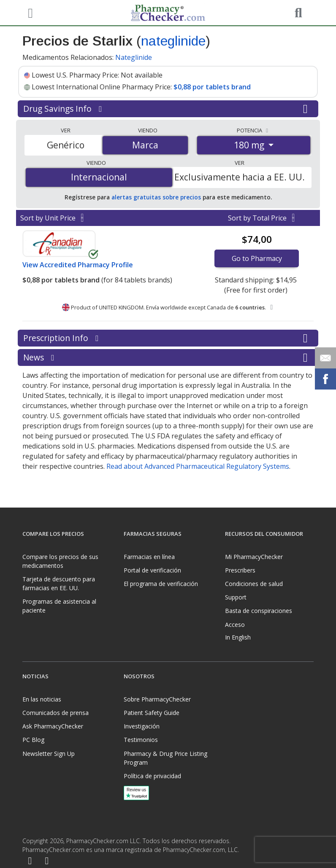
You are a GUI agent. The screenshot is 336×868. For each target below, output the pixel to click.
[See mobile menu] (29, 12)
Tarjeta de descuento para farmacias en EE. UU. (59, 583)
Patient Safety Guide (152, 713)
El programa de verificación (161, 584)
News (168, 357)
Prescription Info (168, 338)
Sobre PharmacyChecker (157, 699)
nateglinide (173, 41)
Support (236, 597)
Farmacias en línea (149, 557)
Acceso (235, 625)
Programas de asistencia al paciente (59, 606)
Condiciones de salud (254, 584)
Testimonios (141, 740)
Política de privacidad (152, 776)
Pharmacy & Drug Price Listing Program (165, 758)
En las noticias (42, 699)
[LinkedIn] (47, 861)
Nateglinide (134, 57)
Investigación (142, 726)
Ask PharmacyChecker (53, 726)
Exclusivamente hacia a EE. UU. (240, 177)
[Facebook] (30, 861)
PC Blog (33, 740)
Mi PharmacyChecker (254, 557)
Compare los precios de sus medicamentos (60, 561)
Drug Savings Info (168, 109)
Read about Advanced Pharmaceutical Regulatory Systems (198, 466)
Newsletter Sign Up (49, 754)
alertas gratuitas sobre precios (156, 197)
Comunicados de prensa (56, 713)
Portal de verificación (152, 570)
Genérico (66, 145)
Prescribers (240, 570)
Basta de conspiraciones (259, 611)
